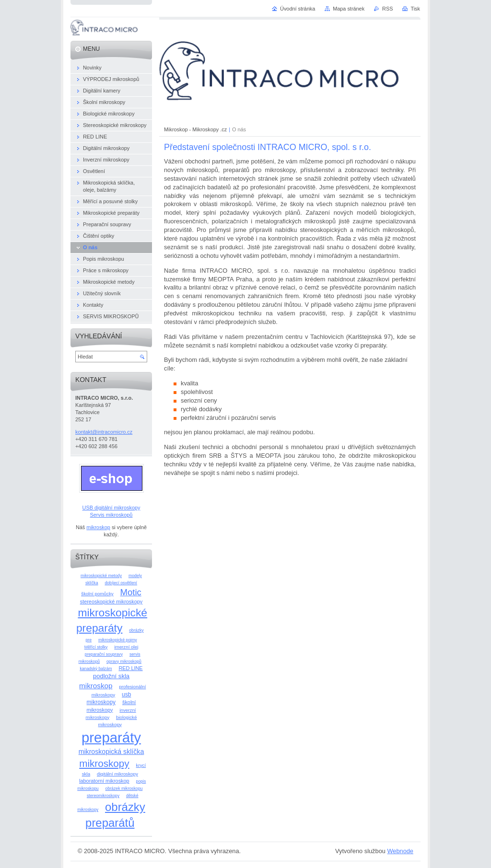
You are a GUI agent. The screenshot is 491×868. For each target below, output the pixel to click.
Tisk (415, 9)
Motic (131, 592)
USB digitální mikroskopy (111, 508)
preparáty (111, 737)
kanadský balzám (96, 669)
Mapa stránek (349, 9)
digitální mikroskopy (117, 774)
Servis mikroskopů (111, 515)
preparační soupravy (104, 654)
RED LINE (130, 668)
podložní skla (111, 676)
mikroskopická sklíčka (111, 752)
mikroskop (98, 527)
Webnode (400, 851)
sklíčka (92, 583)
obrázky (136, 630)
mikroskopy (104, 763)
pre (88, 640)
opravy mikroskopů (124, 661)
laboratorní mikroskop (104, 781)
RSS (387, 9)
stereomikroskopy (103, 796)
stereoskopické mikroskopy (111, 602)
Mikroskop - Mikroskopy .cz (195, 129)
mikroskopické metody (101, 576)
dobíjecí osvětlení (121, 583)
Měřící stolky (96, 647)
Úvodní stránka (298, 9)
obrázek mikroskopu (124, 788)
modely (135, 576)
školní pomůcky (97, 594)
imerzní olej (126, 647)
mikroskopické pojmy (118, 640)
